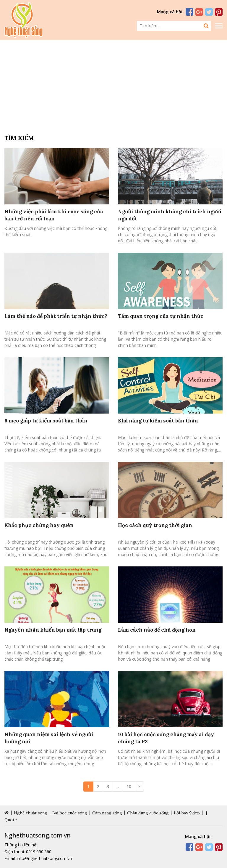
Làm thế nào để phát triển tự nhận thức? (56, 316)
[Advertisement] (113, 86)
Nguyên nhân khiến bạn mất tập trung (53, 630)
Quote (11, 820)
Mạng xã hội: (170, 12)
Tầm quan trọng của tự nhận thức (161, 316)
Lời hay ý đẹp (187, 813)
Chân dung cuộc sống (148, 813)
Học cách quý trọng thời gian (155, 525)
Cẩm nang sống (107, 813)
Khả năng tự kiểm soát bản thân (158, 421)
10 (129, 786)
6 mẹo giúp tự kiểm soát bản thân (46, 421)
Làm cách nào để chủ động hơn (157, 630)
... (118, 786)
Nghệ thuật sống (31, 813)
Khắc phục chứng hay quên (39, 525)
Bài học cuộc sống (70, 813)
